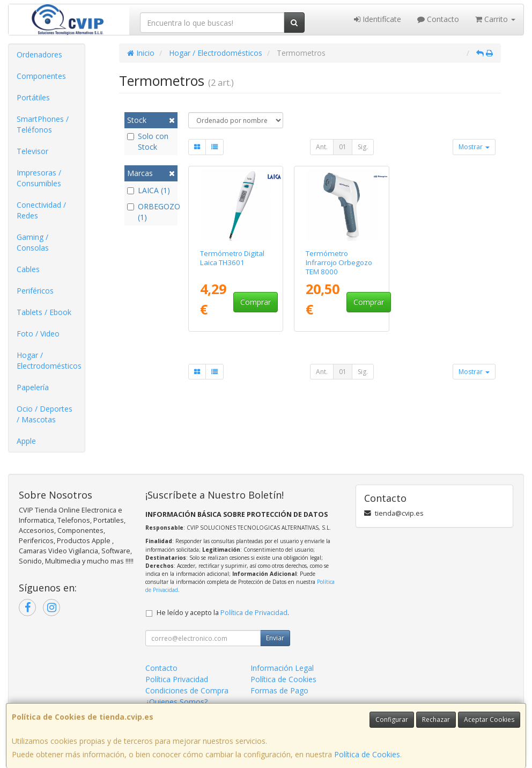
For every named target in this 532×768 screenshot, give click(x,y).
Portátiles (33, 97)
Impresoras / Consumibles (39, 178)
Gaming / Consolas (33, 242)
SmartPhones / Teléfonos (43, 124)
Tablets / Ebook (44, 312)
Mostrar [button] (474, 147)
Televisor (32, 151)
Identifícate (378, 19)
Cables (28, 269)
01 (343, 147)
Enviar (275, 638)
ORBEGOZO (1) (151, 212)
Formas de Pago (279, 690)
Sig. (363, 147)
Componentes (41, 76)
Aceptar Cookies (489, 719)
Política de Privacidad (254, 613)
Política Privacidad (177, 679)
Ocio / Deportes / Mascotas (45, 414)
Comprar (256, 302)
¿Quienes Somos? (176, 702)
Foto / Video (38, 334)
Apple (26, 441)
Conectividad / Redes (41, 210)
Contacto (438, 19)
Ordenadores (39, 54)
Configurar (392, 719)
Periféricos (35, 291)
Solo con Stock (148, 141)
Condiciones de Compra (187, 690)
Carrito (495, 19)
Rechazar (436, 719)
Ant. (322, 147)
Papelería (33, 387)
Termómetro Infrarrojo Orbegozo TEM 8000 (339, 263)
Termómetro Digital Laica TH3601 (232, 258)
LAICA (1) (149, 190)
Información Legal (282, 668)
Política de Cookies (367, 754)
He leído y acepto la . (223, 613)
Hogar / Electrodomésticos (49, 360)
